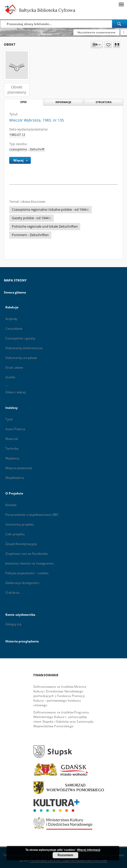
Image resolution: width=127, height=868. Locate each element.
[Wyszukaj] (120, 24)
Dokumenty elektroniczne (24, 348)
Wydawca (12, 458)
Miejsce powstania (19, 468)
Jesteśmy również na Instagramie (30, 563)
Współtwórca (15, 478)
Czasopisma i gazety (20, 338)
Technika (12, 448)
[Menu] (121, 4)
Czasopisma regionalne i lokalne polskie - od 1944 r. (51, 210)
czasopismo (18, 149)
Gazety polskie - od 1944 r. (32, 218)
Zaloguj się (13, 624)
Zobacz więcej (16, 392)
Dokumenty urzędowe (21, 358)
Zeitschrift (37, 149)
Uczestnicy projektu (20, 524)
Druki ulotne (14, 367)
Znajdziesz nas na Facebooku (27, 554)
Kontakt (11, 505)
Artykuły (11, 319)
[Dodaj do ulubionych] (108, 45)
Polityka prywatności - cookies (27, 573)
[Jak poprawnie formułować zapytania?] (124, 32)
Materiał (12, 439)
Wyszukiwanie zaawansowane (96, 32)
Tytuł (9, 419)
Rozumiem (66, 855)
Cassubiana (14, 329)
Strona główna (15, 292)
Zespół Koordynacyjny (21, 544)
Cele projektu (15, 534)
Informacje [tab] (63, 102)
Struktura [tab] (104, 102)
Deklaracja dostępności (22, 583)
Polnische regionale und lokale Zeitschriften (45, 226)
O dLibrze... (13, 593)
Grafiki (10, 377)
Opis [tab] (23, 102)
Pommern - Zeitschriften (30, 235)
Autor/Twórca (15, 429)
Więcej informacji (89, 850)
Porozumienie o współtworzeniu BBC (32, 515)
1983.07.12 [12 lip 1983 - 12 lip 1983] (17, 135)
